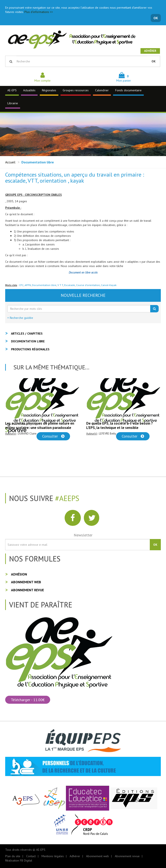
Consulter (53, 436)
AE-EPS (12, 90)
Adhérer (150, 51)
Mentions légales (53, 856)
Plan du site (13, 856)
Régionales (49, 90)
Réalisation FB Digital (19, 860)
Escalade (70, 285)
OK (156, 18)
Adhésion (19, 574)
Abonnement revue (27, 590)
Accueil (10, 162)
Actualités (29, 90)
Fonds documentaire (128, 90)
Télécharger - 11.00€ (28, 700)
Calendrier (102, 90)
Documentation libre (44, 285)
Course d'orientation (88, 285)
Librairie (13, 103)
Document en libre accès (83, 272)
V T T (60, 285)
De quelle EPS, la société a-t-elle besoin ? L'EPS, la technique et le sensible (120, 425)
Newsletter (83, 535)
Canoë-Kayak (109, 285)
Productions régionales (30, 349)
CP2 (21, 285)
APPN (28, 285)
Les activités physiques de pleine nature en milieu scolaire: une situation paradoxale (40, 425)
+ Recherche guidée (20, 318)
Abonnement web (26, 582)
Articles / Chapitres (27, 334)
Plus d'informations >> (39, 12)
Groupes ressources (76, 90)
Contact (31, 856)
